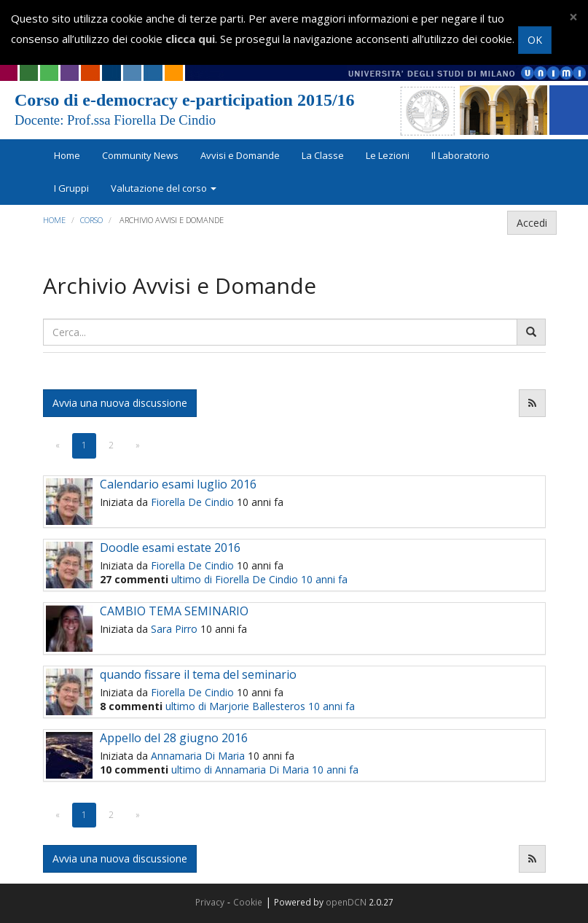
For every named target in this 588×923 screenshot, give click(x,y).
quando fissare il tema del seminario (198, 674)
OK (535, 40)
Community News (140, 155)
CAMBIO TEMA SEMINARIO (174, 611)
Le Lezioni (388, 155)
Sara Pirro (174, 629)
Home (67, 155)
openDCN (346, 902)
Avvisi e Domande (240, 155)
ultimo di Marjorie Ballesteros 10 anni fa (260, 706)
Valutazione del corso (164, 188)
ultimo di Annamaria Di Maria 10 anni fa (265, 770)
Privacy (210, 902)
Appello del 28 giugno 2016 (174, 738)
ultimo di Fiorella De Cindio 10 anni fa (259, 579)
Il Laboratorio (460, 155)
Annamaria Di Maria (198, 756)
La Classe (323, 155)
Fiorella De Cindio (192, 502)
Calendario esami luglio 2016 (178, 484)
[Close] (573, 17)
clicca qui (190, 39)
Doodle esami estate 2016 (170, 548)
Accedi (532, 223)
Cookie (248, 902)
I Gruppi (71, 188)
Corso (91, 220)
